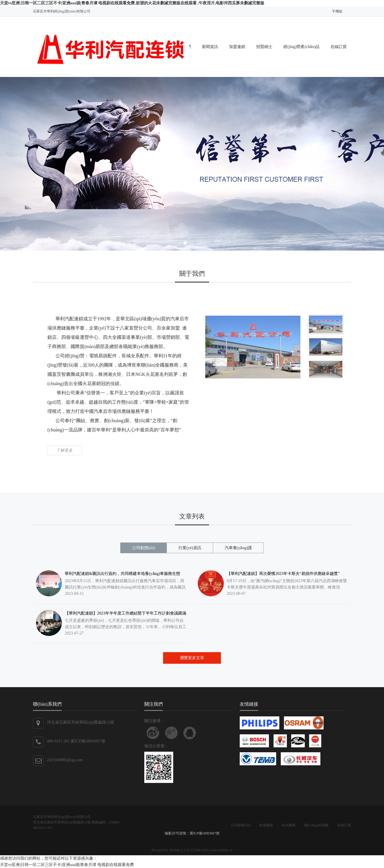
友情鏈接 (266, 825)
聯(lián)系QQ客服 (190, 733)
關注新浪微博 (153, 733)
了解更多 (65, 450)
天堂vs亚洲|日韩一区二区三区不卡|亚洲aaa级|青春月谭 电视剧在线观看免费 (67, 865)
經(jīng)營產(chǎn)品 (301, 47)
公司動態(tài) (241, 825)
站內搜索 (289, 825)
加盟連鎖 (237, 47)
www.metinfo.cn (221, 850)
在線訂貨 (339, 47)
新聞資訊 (210, 47)
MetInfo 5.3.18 (179, 850)
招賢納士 (264, 47)
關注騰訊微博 (171, 733)
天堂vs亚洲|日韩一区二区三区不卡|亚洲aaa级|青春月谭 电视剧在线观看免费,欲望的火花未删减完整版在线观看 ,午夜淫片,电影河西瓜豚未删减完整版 (132, 3)
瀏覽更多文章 (192, 658)
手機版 (337, 11)
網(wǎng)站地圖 (316, 825)
